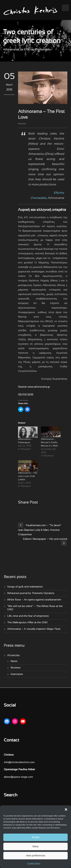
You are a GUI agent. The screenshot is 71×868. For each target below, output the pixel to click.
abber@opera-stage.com (18, 777)
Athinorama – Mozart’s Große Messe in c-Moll (49, 443)
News (14, 661)
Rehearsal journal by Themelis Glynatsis (31, 593)
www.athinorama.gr (39, 387)
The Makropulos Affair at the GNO (27, 622)
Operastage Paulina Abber (19, 769)
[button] (66, 809)
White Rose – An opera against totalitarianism (34, 600)
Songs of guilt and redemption (25, 587)
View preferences (36, 855)
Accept (36, 837)
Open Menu (65, 8)
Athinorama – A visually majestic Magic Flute (34, 629)
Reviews (22, 124)
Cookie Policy (34, 864)
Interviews (17, 674)
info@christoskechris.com (19, 762)
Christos (9, 755)
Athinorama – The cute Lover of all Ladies (28, 476)
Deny (35, 846)
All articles (13, 655)
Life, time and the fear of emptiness (28, 616)
